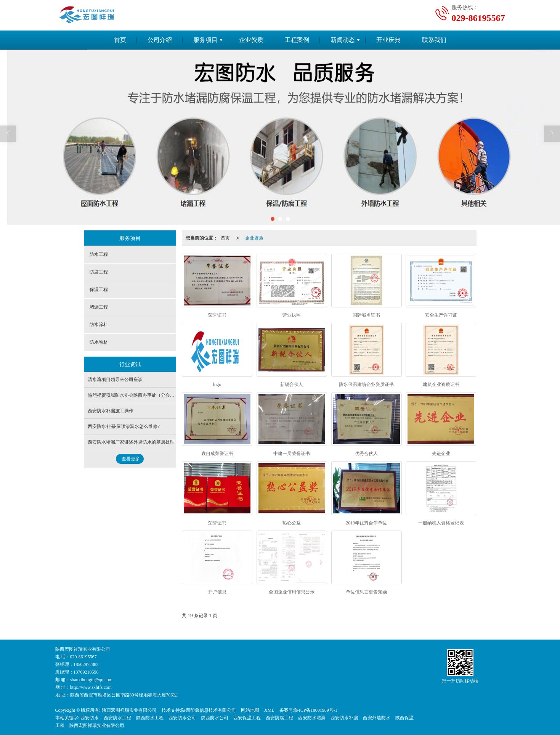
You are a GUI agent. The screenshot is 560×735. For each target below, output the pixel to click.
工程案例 (297, 40)
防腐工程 (99, 272)
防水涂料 (99, 325)
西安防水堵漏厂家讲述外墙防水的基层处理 (131, 442)
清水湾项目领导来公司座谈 (115, 380)
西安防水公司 (182, 718)
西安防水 (90, 718)
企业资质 (251, 40)
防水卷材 (99, 342)
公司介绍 (160, 40)
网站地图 (250, 710)
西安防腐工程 (279, 718)
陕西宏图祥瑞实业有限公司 (129, 710)
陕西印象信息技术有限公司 (209, 710)
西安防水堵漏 (312, 718)
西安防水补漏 (344, 718)
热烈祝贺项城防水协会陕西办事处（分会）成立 (136, 395)
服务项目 (205, 40)
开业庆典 (388, 40)
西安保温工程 (247, 718)
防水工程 (99, 254)
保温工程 (99, 289)
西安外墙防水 (377, 718)
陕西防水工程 (150, 718)
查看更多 (131, 459)
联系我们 (434, 40)
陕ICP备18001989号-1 (316, 710)
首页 (120, 40)
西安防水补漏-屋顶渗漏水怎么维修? (124, 426)
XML (269, 710)
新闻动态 (343, 40)
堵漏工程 (99, 307)
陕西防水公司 (215, 718)
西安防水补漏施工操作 (111, 411)
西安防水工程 (117, 718)
